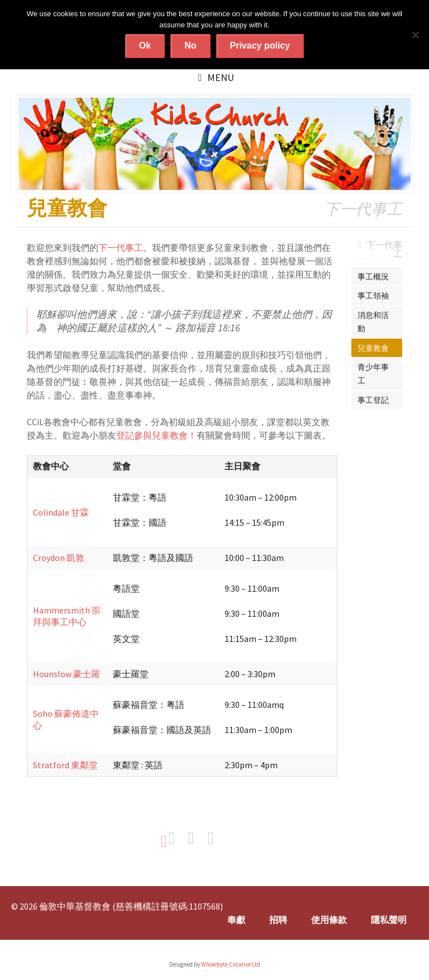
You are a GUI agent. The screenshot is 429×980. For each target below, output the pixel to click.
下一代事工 (121, 248)
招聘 (278, 920)
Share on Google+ (217, 838)
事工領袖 (373, 296)
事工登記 (373, 400)
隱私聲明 (389, 920)
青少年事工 (373, 374)
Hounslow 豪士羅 (66, 674)
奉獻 (236, 920)
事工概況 (373, 277)
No (190, 46)
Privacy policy (260, 46)
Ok (145, 46)
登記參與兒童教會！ (156, 435)
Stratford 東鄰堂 (65, 765)
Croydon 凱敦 (59, 558)
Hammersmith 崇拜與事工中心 (67, 616)
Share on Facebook (178, 838)
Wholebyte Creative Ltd (231, 964)
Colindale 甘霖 (61, 512)
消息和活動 (373, 322)
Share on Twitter (197, 838)
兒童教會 (373, 348)
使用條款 (329, 920)
